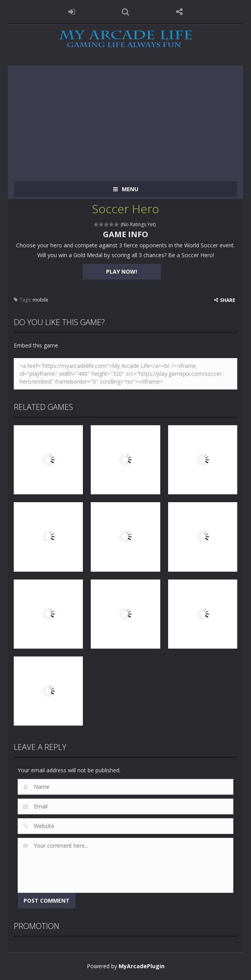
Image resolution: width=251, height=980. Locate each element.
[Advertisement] (125, 121)
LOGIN (72, 12)
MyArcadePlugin (142, 966)
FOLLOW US (179, 12)
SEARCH (125, 12)
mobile (40, 300)
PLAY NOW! (122, 272)
